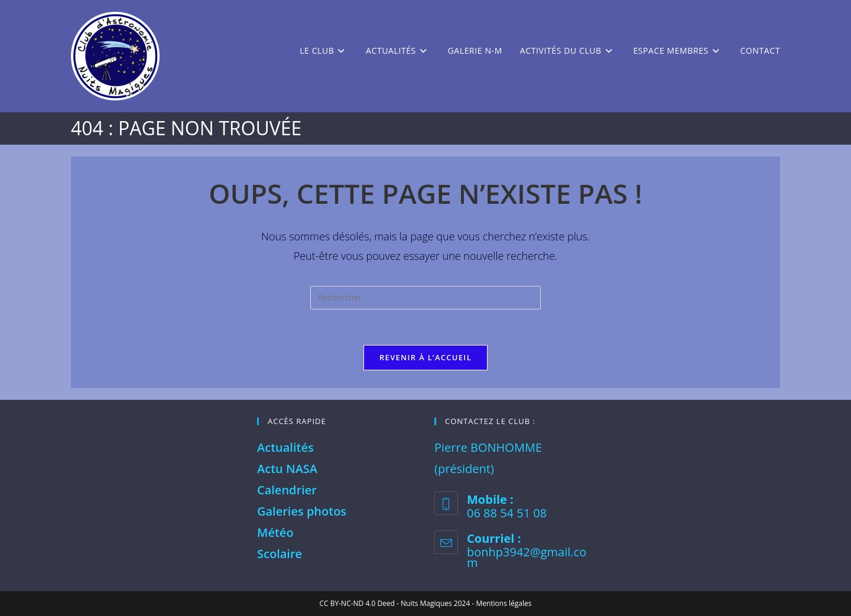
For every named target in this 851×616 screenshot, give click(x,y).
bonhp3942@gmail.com (527, 557)
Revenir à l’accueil (425, 357)
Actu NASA (287, 469)
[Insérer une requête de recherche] (425, 298)
